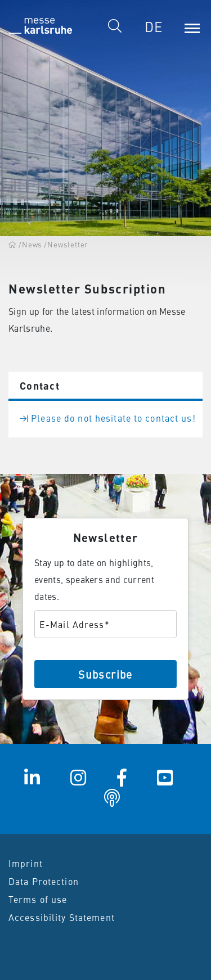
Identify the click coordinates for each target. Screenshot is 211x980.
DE (154, 26)
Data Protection (44, 881)
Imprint (26, 863)
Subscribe (105, 674)
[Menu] (192, 26)
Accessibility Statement (62, 917)
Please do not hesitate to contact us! (108, 418)
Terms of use (38, 899)
